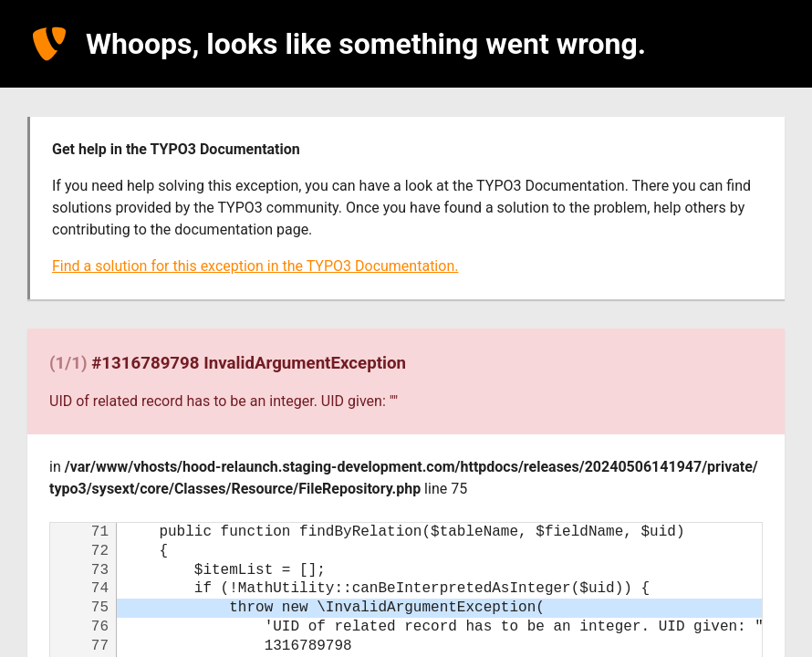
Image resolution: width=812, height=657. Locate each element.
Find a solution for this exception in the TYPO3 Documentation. (255, 266)
